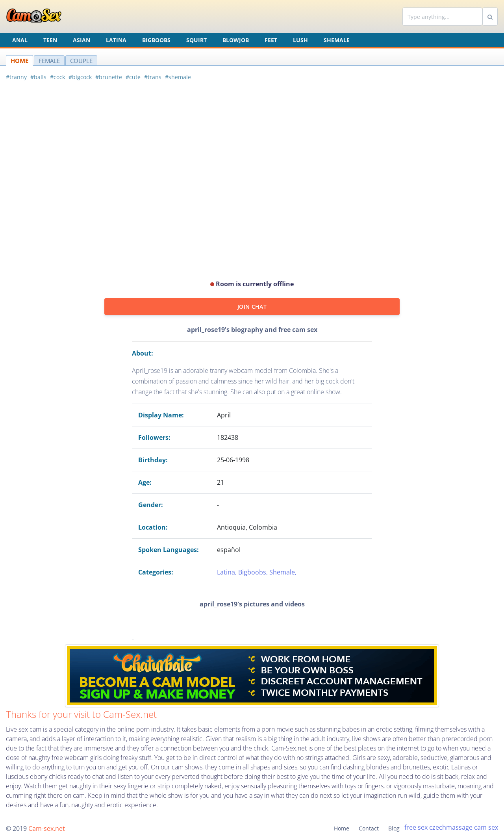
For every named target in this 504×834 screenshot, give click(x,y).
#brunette (109, 77)
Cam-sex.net (47, 828)
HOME (19, 61)
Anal (20, 40)
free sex (416, 827)
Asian (82, 40)
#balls (38, 77)
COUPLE (81, 61)
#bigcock (80, 77)
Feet (271, 40)
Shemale (337, 40)
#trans (153, 77)
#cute (133, 77)
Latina (116, 40)
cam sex (486, 827)
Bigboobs (156, 40)
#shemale (178, 77)
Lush (300, 40)
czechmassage (451, 827)
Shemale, (283, 572)
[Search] (442, 17)
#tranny (16, 77)
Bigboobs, (254, 572)
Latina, (228, 572)
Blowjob (236, 40)
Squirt (196, 40)
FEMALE (49, 61)
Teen (50, 40)
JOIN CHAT (252, 307)
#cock (57, 77)
